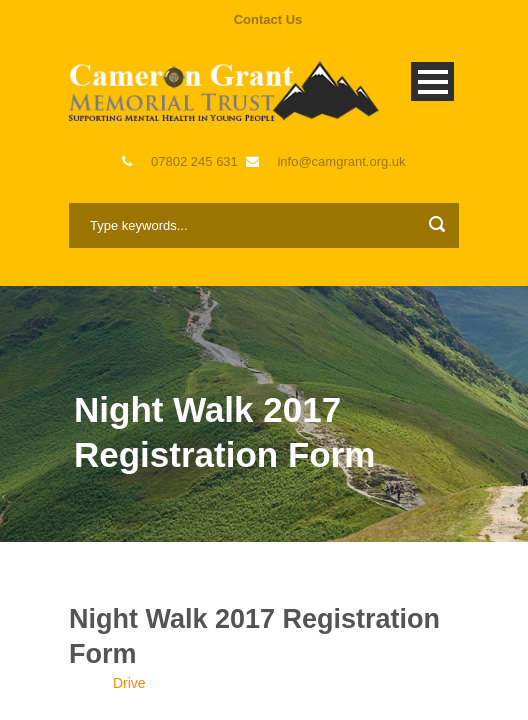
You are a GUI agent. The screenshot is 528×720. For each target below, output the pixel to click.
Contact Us (268, 19)
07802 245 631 (194, 161)
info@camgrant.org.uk (341, 161)
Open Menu (432, 81)
